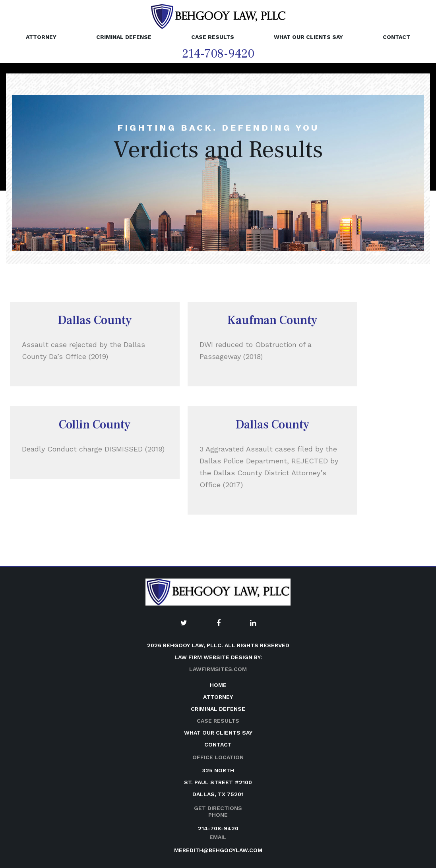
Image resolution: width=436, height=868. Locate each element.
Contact (396, 37)
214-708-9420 (218, 54)
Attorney (41, 37)
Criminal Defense (124, 37)
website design (228, 657)
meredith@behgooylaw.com (218, 850)
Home (218, 685)
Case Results (213, 37)
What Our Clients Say (308, 37)
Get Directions (218, 808)
